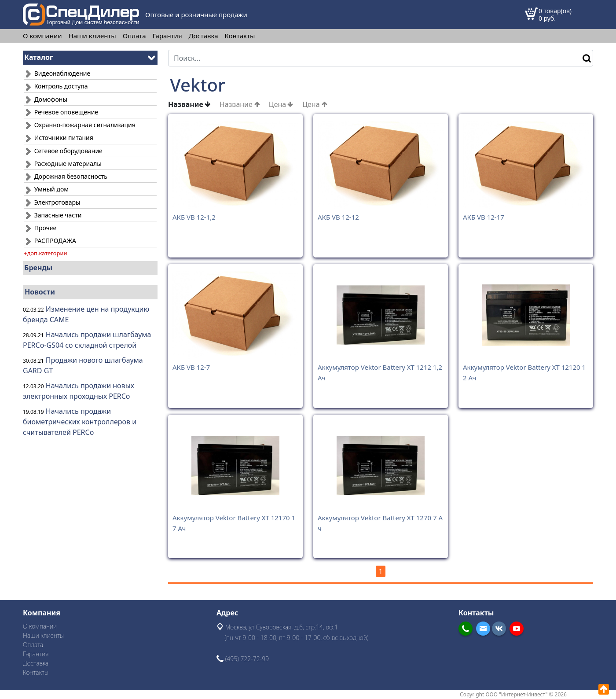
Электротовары (52, 202)
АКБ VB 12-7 (191, 367)
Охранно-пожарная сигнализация (80, 125)
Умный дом (46, 189)
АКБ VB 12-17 (484, 217)
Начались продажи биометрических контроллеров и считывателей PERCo (80, 422)
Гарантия (167, 36)
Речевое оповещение (61, 112)
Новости (40, 292)
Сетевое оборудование (63, 151)
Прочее (40, 228)
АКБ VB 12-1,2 (194, 217)
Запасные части (53, 215)
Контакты (240, 36)
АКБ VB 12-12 (338, 217)
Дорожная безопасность (66, 176)
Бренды (38, 268)
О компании (42, 36)
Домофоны (46, 99)
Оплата (134, 36)
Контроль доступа (56, 86)
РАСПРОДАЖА (50, 241)
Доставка (203, 36)
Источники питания (59, 138)
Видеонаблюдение (57, 73)
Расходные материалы (63, 164)
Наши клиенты (92, 36)
